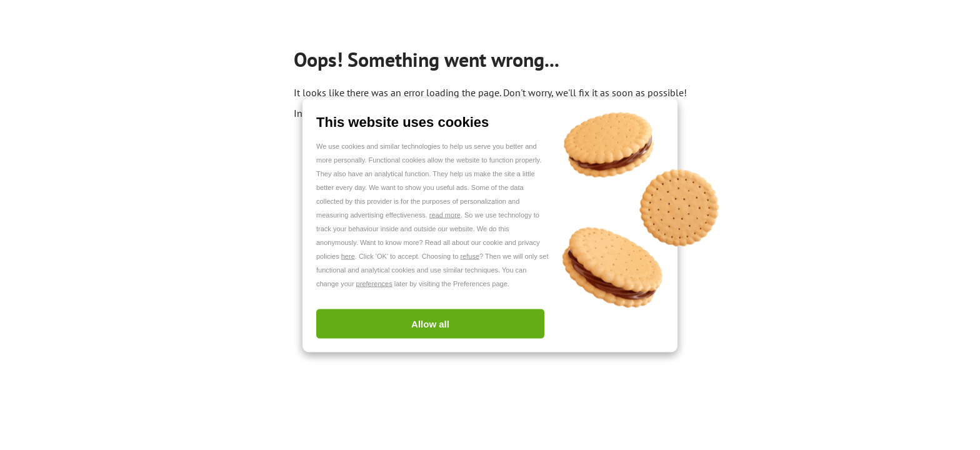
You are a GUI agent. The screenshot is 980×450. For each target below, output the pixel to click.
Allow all (430, 324)
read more (445, 215)
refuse (470, 256)
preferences (374, 284)
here (348, 256)
